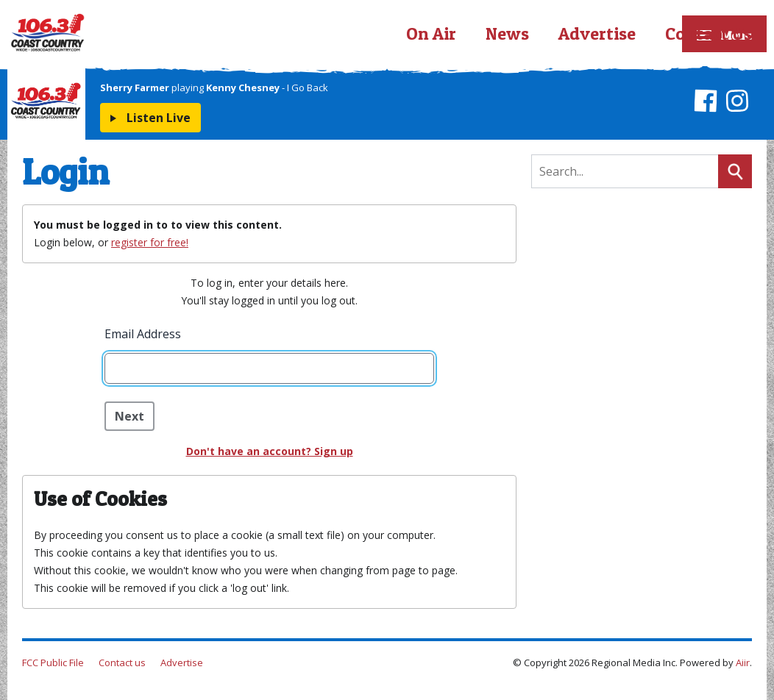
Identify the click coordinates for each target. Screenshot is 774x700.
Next (129, 416)
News (507, 33)
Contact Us (709, 33)
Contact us (122, 662)
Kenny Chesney (243, 87)
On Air (431, 33)
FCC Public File (53, 662)
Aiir (743, 662)
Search (735, 171)
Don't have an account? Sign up (270, 451)
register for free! (150, 242)
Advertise (597, 33)
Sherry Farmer (135, 87)
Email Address (143, 334)
